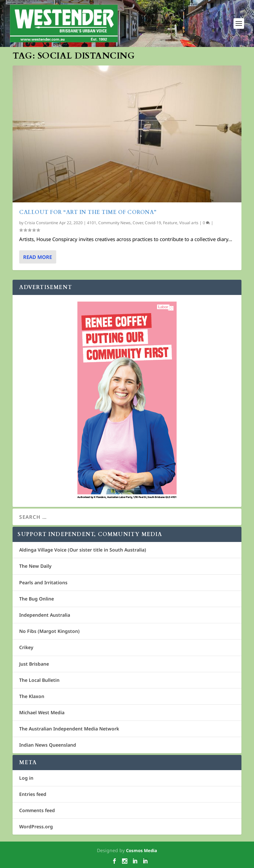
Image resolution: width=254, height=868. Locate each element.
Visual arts (189, 223)
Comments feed (37, 810)
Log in (26, 778)
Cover (138, 223)
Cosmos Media (142, 850)
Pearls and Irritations (43, 582)
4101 (92, 223)
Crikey (26, 647)
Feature (170, 223)
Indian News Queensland (48, 745)
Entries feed (33, 794)
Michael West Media (42, 712)
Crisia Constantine (41, 223)
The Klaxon (32, 696)
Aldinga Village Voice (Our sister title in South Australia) (83, 550)
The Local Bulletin (39, 680)
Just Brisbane (34, 664)
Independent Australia (45, 615)
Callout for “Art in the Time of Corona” (88, 212)
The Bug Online (37, 599)
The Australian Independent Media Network (69, 729)
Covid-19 (153, 223)
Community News (114, 223)
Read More (38, 257)
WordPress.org (36, 827)
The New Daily (35, 566)
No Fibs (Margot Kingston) (49, 631)
